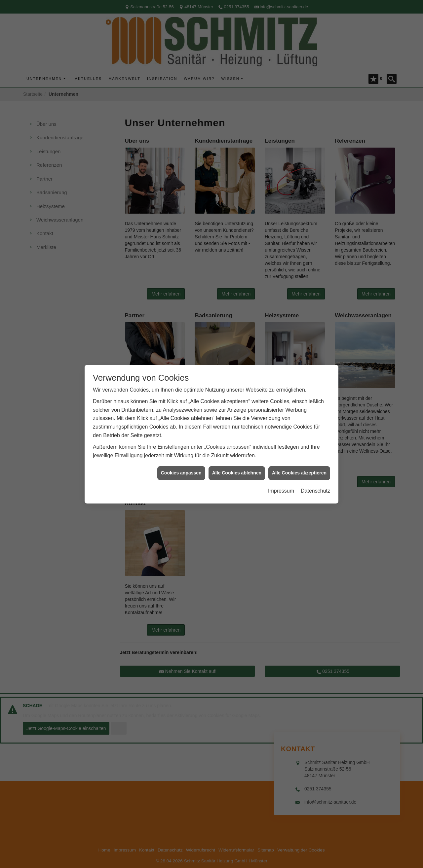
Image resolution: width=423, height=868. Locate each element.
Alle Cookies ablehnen (237, 461)
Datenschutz (315, 478)
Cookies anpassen (181, 461)
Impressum (281, 478)
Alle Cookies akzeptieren (299, 461)
